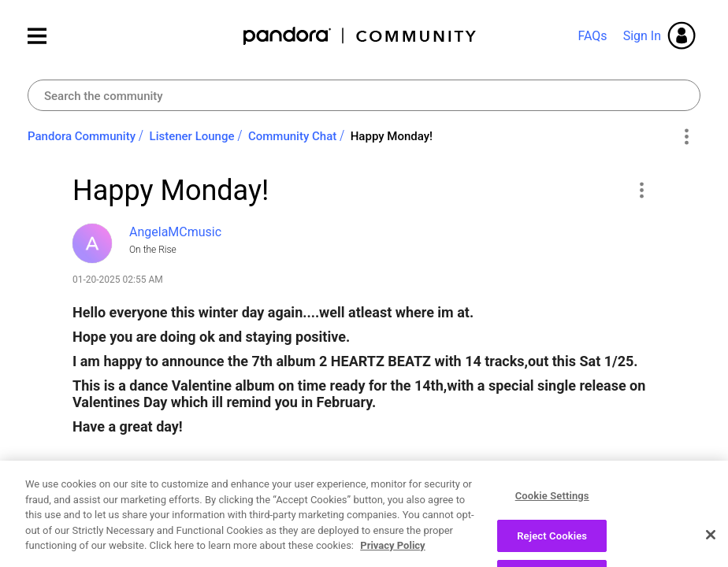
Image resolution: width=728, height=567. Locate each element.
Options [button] (686, 137)
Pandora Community (360, 36)
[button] (641, 190)
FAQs (592, 36)
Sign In (642, 36)
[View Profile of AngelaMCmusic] (175, 232)
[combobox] (364, 95)
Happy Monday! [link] (392, 136)
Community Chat (292, 136)
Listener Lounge (192, 136)
